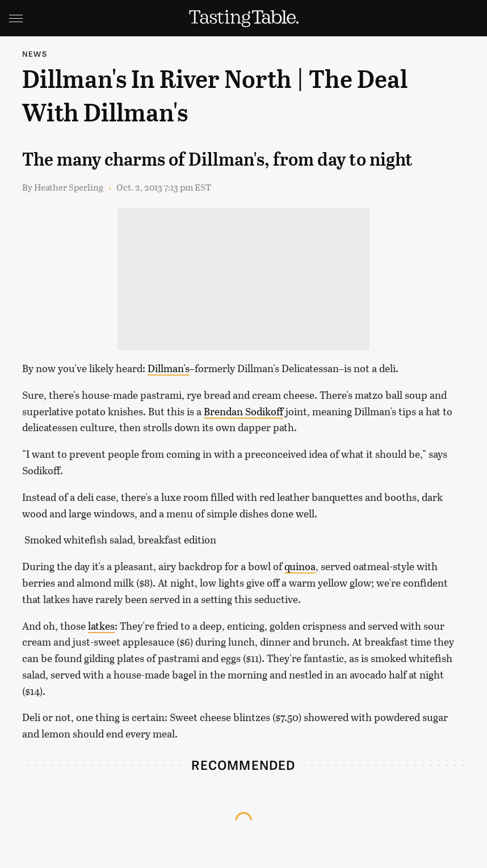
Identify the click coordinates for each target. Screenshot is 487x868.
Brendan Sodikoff (244, 411)
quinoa (300, 566)
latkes (101, 626)
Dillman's (169, 368)
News (35, 54)
